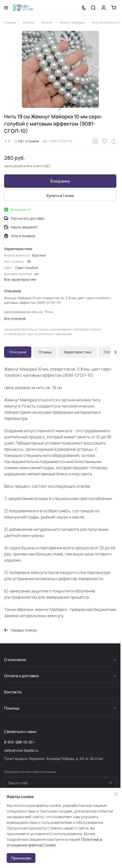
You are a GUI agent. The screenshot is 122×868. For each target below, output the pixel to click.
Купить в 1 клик (60, 196)
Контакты (13, 692)
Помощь (12, 708)
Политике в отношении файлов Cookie (54, 842)
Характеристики (78, 352)
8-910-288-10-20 (18, 742)
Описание (18, 352)
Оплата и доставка (21, 676)
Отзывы (45, 352)
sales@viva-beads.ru (21, 750)
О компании (15, 660)
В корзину (60, 181)
